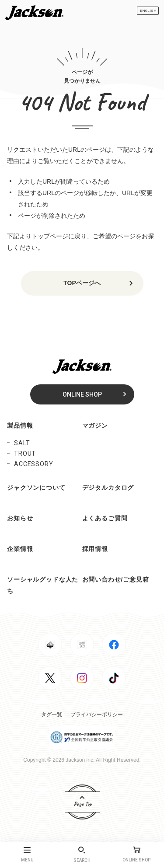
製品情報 (20, 425)
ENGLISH (148, 11)
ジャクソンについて (36, 488)
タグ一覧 (52, 715)
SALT (22, 443)
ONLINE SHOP (82, 394)
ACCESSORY (34, 464)
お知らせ (20, 518)
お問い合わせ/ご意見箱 (116, 579)
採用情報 (95, 549)
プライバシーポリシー (97, 715)
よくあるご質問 (105, 518)
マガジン (95, 425)
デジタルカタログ (108, 488)
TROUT (25, 453)
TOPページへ (82, 283)
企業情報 (20, 549)
